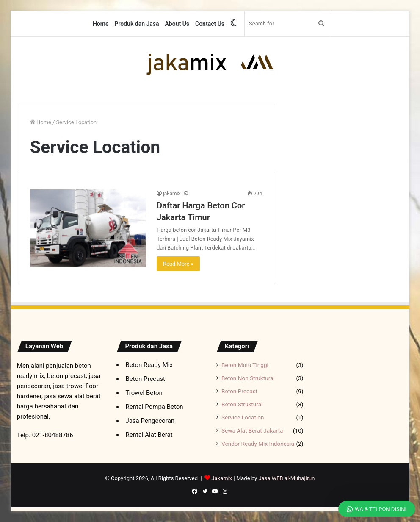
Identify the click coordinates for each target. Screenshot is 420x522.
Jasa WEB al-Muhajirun (286, 478)
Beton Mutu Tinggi (245, 365)
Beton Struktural (242, 404)
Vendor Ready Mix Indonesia (258, 444)
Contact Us (210, 24)
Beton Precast (239, 391)
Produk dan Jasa (137, 24)
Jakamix (222, 478)
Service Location (243, 417)
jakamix (172, 194)
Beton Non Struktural (248, 378)
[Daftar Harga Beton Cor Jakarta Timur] (88, 228)
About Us (177, 24)
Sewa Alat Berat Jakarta (252, 430)
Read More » (178, 264)
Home (101, 24)
